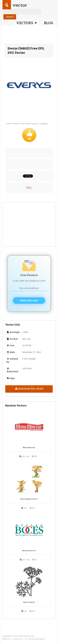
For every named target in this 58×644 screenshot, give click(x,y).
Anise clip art (29, 602)
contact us (18, 639)
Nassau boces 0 (29, 551)
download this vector (29, 389)
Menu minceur (29, 448)
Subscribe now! (29, 300)
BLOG (49, 23)
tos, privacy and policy (35, 639)
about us (6, 639)
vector (20, 5)
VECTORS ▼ (27, 23)
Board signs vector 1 (29, 499)
